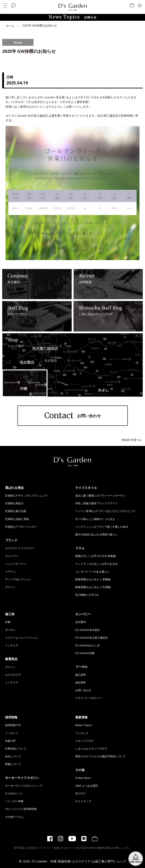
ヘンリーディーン (16, 564)
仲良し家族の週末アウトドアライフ (96, 503)
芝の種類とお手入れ (87, 595)
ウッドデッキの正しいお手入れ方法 (96, 564)
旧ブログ (81, 793)
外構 (8, 622)
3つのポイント (14, 793)
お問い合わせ (73, 416)
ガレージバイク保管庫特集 (21, 809)
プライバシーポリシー (89, 698)
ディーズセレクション (18, 579)
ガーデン (10, 630)
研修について (13, 764)
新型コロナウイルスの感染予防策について (100, 756)
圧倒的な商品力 (14, 503)
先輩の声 (10, 741)
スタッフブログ (85, 741)
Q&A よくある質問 (87, 786)
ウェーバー (12, 556)
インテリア (12, 645)
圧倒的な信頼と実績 (17, 519)
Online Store (83, 778)
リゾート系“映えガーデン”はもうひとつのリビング (105, 511)
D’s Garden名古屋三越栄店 (91, 638)
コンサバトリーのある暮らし (92, 571)
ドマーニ (10, 571)
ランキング (82, 733)
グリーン (10, 587)
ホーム (10, 26)
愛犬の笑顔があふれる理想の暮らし (96, 534)
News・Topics (84, 725)
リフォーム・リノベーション (22, 638)
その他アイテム (14, 817)
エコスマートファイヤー (20, 548)
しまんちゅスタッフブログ (91, 748)
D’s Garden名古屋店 (88, 630)
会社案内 (81, 622)
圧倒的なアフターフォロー (21, 527)
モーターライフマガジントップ (24, 786)
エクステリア (13, 675)
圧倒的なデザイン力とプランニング (26, 495)
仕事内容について (16, 748)
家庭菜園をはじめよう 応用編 (93, 587)
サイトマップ (83, 801)
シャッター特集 (14, 801)
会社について (13, 756)
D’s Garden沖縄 (85, 653)
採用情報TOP (13, 725)
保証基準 (81, 682)
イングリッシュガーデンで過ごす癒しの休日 (102, 527)
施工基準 (81, 675)
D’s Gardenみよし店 (88, 645)
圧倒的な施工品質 (16, 511)
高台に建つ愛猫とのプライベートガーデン (100, 495)
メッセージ (12, 733)
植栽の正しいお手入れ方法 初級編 (95, 556)
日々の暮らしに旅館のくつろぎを (95, 519)
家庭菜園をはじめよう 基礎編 (93, 579)
